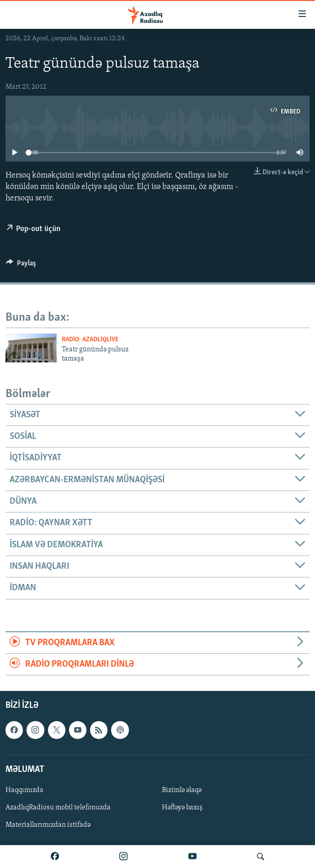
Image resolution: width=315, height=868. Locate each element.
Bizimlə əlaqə (182, 790)
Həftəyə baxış (182, 808)
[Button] (21, 265)
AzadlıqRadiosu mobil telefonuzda (58, 808)
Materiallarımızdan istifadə (48, 825)
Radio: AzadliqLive (90, 340)
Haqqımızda (24, 790)
